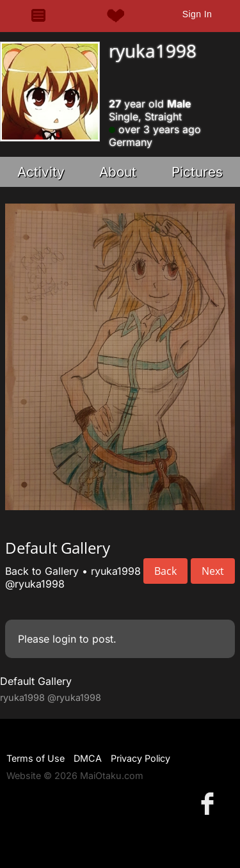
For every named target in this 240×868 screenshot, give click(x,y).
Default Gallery (36, 681)
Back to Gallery (42, 571)
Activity (41, 172)
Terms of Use (36, 758)
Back (165, 571)
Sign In (197, 14)
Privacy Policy (140, 758)
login (64, 639)
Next (213, 571)
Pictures (197, 172)
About (118, 172)
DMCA (88, 758)
